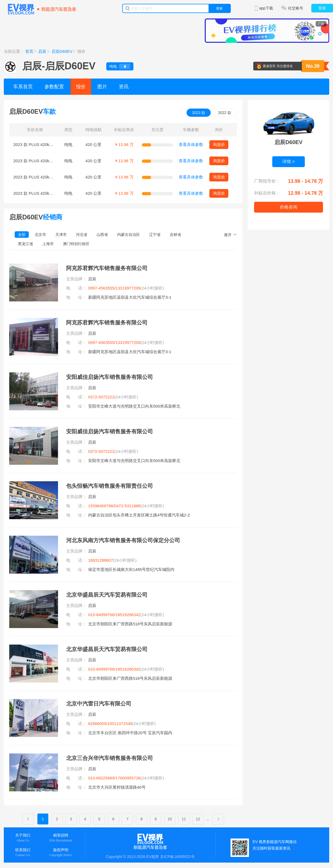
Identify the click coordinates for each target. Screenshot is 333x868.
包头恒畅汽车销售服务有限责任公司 (110, 486)
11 (184, 819)
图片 (102, 87)
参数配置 (54, 87)
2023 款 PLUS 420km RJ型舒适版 (44, 177)
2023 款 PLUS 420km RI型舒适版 (44, 193)
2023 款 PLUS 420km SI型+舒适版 (45, 161)
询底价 (219, 144)
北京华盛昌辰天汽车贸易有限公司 (107, 595)
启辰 (42, 51)
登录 (322, 8)
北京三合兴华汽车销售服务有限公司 (110, 758)
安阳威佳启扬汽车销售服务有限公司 (110, 377)
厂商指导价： (267, 181)
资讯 (124, 87)
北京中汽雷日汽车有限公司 (99, 704)
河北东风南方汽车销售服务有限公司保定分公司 (123, 540)
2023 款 (199, 113)
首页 (29, 51)
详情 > (289, 162)
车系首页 (23, 87)
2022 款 (225, 113)
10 (170, 819)
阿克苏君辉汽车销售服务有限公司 (107, 268)
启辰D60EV (62, 51)
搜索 (219, 8)
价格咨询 (289, 207)
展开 (228, 235)
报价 (81, 87)
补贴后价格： (267, 193)
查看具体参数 (191, 144)
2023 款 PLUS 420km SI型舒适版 (44, 144)
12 (198, 819)
